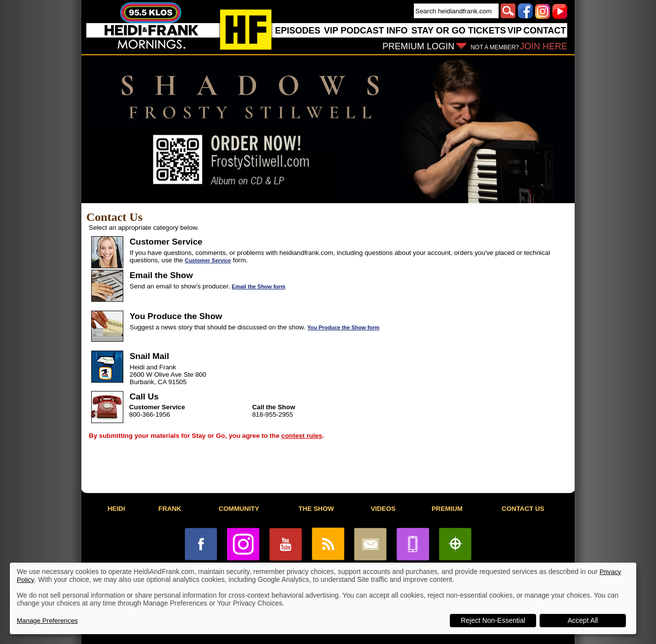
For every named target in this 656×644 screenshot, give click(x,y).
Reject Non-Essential (493, 620)
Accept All (583, 620)
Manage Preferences (47, 621)
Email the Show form (259, 286)
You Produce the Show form (343, 327)
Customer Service (208, 260)
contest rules (302, 436)
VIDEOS (383, 509)
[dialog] (323, 598)
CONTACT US (523, 509)
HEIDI (116, 509)
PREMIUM (447, 509)
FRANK (170, 509)
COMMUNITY (239, 509)
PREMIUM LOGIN (418, 46)
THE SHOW (316, 509)
